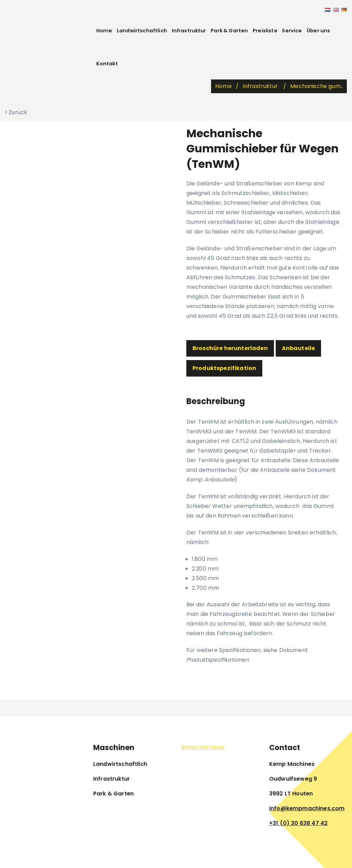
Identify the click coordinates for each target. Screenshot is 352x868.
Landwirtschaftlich (142, 31)
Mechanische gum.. (316, 86)
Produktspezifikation (224, 368)
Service (292, 31)
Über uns (318, 31)
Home (104, 31)
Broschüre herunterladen (230, 348)
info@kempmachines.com (307, 808)
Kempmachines (203, 747)
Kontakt (107, 64)
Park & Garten (229, 31)
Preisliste (265, 31)
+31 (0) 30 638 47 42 (298, 823)
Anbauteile (299, 348)
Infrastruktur (189, 31)
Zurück (16, 112)
